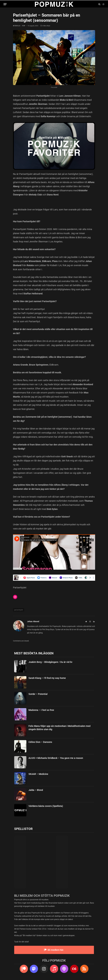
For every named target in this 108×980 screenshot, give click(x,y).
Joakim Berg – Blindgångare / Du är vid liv (50, 662)
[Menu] (5, 4)
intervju (17, 26)
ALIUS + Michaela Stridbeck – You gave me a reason (56, 758)
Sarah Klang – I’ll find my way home (47, 678)
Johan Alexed (33, 621)
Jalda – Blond (36, 790)
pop (24, 26)
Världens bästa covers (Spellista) (46, 806)
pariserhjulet (19, 610)
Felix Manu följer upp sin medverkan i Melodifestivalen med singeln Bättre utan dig (59, 728)
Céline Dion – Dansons (40, 742)
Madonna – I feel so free (41, 710)
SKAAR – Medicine (38, 774)
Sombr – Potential (38, 694)
